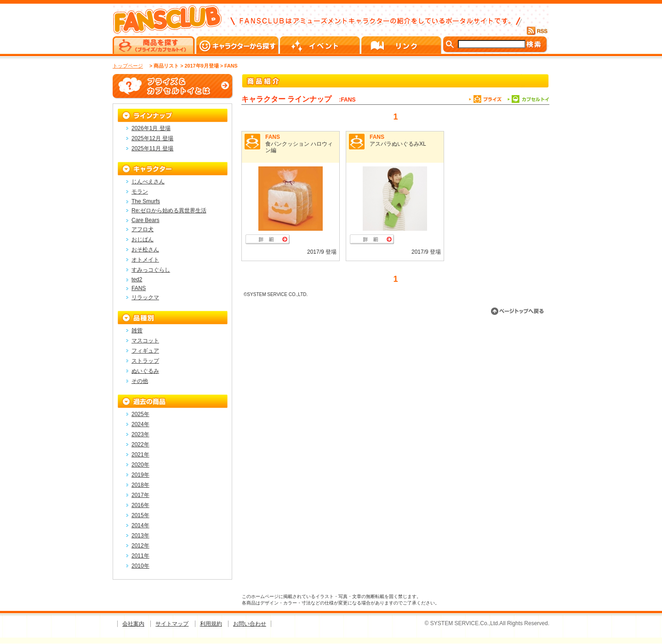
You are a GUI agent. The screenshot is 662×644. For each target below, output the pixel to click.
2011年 (140, 556)
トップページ (128, 66)
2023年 (140, 434)
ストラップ (145, 361)
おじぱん (143, 239)
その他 (140, 381)
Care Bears (146, 220)
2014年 (140, 525)
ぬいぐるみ (145, 371)
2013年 (140, 536)
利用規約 (211, 624)
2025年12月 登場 (152, 138)
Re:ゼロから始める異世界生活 (169, 211)
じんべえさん (148, 182)
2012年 (140, 546)
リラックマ (145, 297)
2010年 (140, 566)
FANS (273, 137)
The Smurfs (146, 201)
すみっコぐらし (151, 270)
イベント (321, 45)
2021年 (140, 455)
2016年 (140, 505)
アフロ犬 (143, 229)
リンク (402, 45)
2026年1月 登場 (151, 128)
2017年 (140, 495)
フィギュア (145, 351)
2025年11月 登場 (152, 148)
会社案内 (133, 624)
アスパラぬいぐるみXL (398, 144)
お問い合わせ (250, 624)
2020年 (140, 465)
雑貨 (137, 331)
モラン (140, 192)
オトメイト (145, 260)
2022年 (140, 445)
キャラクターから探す (238, 45)
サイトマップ (172, 624)
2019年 (140, 475)
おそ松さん (145, 250)
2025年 (140, 414)
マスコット (145, 341)
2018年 (140, 485)
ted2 (137, 279)
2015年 (140, 515)
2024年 (140, 424)
